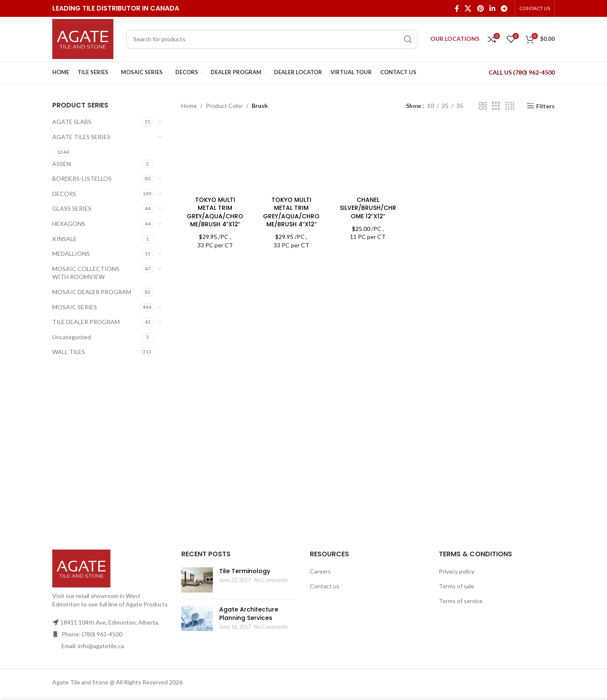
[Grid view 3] (496, 106)
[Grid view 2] (483, 106)
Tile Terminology (245, 571)
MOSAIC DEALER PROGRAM (92, 292)
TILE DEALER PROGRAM (86, 322)
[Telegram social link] (504, 8)
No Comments (271, 580)
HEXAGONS (69, 224)
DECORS (64, 194)
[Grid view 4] (510, 106)
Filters (545, 106)
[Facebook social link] (457, 8)
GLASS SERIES (72, 208)
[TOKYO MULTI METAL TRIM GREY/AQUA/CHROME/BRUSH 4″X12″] (215, 158)
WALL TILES (69, 352)
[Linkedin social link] (492, 8)
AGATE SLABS (72, 122)
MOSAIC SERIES (75, 307)
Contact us (325, 586)
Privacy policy (457, 571)
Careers (320, 571)
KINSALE (64, 239)
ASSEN (62, 164)
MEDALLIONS (71, 253)
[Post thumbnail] (197, 580)
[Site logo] (83, 38)
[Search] (272, 39)
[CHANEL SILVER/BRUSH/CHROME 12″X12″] (368, 158)
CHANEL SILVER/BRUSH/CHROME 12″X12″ (368, 208)
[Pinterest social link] (480, 8)
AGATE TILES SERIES (81, 137)
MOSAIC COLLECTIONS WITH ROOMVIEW (86, 273)
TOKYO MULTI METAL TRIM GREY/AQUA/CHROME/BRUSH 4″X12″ (215, 212)
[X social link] (468, 8)
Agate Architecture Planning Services (249, 614)
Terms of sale (457, 586)
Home (189, 106)
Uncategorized (72, 337)
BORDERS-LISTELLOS (82, 178)
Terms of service (461, 601)
